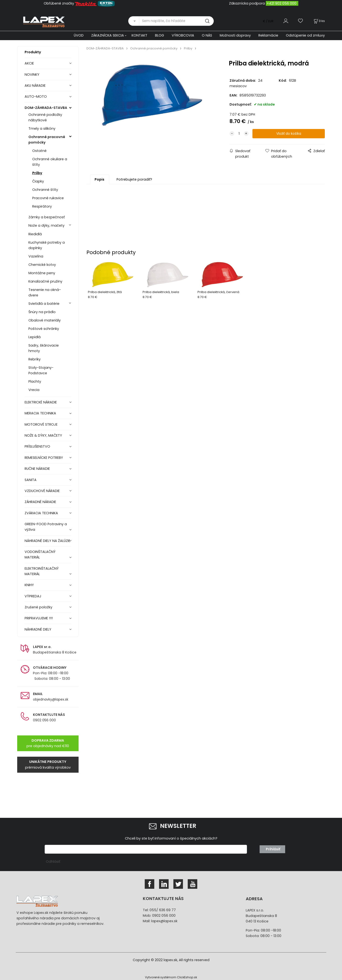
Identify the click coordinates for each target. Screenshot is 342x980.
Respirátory (42, 206)
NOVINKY (32, 75)
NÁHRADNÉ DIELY (38, 629)
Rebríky (35, 359)
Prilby (37, 173)
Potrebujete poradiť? (134, 179)
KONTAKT (139, 35)
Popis (99, 179)
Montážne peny (42, 273)
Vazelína (36, 256)
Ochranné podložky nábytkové (45, 117)
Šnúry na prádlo (42, 312)
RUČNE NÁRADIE (37, 469)
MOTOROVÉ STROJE (41, 424)
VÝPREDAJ (33, 596)
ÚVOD (79, 35)
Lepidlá (35, 337)
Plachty (35, 381)
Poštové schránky (44, 329)
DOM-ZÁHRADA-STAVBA (46, 108)
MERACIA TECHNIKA (40, 413)
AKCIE (29, 63)
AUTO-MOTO (36, 96)
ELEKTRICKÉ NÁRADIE (41, 402)
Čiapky (38, 181)
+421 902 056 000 (282, 3)
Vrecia (34, 390)
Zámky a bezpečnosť (47, 217)
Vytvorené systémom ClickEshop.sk (171, 977)
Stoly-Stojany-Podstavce (41, 370)
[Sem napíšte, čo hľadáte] (176, 21)
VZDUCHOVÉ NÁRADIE (42, 491)
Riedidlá (35, 234)
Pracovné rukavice (48, 198)
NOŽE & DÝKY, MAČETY (43, 435)
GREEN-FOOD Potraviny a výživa (46, 527)
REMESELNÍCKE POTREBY (44, 458)
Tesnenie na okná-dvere (45, 292)
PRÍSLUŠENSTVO (37, 446)
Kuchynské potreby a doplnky (47, 245)
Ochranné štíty (45, 190)
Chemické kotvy (42, 265)
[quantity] (239, 134)
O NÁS (207, 35)
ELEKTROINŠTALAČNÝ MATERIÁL (42, 571)
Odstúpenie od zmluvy (305, 35)
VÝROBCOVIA (183, 35)
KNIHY (29, 585)
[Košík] (319, 21)
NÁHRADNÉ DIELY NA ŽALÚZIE (47, 541)
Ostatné (39, 151)
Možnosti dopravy (235, 35)
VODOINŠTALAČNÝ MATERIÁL (40, 554)
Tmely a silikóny (42, 129)
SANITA (31, 480)
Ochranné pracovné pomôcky (47, 140)
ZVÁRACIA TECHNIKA (41, 513)
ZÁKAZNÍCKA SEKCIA (108, 35)
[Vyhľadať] (134, 21)
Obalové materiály (45, 320)
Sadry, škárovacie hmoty (44, 348)
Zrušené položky (38, 607)
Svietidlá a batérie (44, 304)
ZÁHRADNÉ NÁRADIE (40, 502)
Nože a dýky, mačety (46, 225)
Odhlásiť (53, 862)
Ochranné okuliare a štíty (50, 162)
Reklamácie (268, 35)
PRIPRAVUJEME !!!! (39, 618)
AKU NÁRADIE (35, 86)
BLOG (160, 35)
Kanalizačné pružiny (45, 281)
